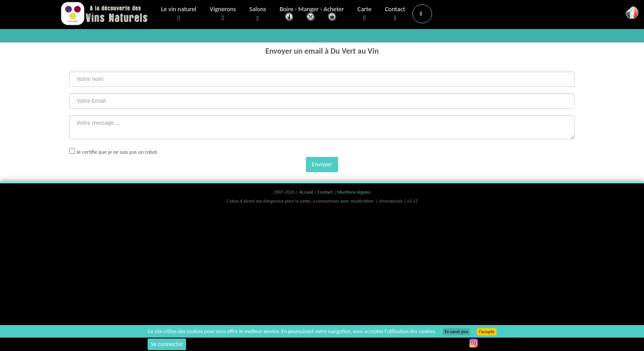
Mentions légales (354, 192)
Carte (364, 14)
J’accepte (486, 332)
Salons (258, 14)
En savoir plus (456, 332)
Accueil (307, 192)
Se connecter (167, 344)
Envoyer (322, 164)
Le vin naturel (179, 14)
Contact (395, 14)
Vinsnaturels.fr (105, 14)
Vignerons (223, 14)
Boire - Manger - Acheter (312, 15)
